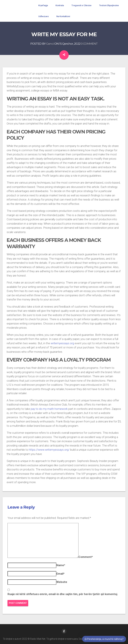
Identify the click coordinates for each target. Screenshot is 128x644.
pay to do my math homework (49, 409)
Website (62, 582)
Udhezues (43, 16)
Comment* (86, 557)
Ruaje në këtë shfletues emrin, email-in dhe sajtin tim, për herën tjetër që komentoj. (63, 594)
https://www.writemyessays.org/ (49, 450)
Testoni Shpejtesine (109, 5)
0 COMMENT (89, 44)
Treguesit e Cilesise (81, 5)
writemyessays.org (62, 343)
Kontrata (60, 5)
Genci (50, 44)
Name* (61, 565)
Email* (60, 574)
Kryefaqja (43, 5)
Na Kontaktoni (63, 16)
